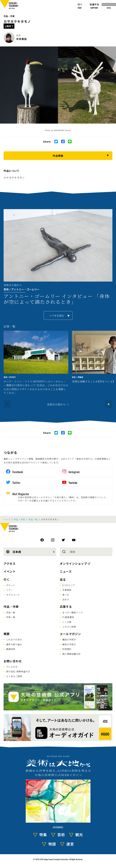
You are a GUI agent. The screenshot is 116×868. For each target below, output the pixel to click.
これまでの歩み (14, 639)
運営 (70, 844)
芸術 (61, 835)
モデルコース (13, 595)
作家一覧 (11, 617)
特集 (43, 835)
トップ (7, 519)
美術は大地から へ (58, 404)
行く (7, 579)
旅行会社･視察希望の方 (18, 671)
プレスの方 (12, 667)
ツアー (9, 590)
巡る (63, 579)
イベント (10, 571)
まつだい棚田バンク (73, 612)
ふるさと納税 (69, 627)
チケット (11, 585)
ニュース (66, 571)
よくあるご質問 (14, 676)
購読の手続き (69, 639)
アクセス (10, 563)
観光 (79, 835)
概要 (7, 634)
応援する (66, 607)
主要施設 (67, 590)
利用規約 (67, 649)
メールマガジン (70, 634)
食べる (66, 595)
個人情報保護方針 (72, 654)
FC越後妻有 (68, 617)
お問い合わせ (13, 661)
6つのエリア (69, 585)
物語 (52, 844)
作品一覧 (33, 519)
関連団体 (11, 649)
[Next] (109, 404)
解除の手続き (69, 644)
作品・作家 (9, 16)
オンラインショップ (73, 563)
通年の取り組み (14, 644)
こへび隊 (67, 622)
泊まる (66, 599)
